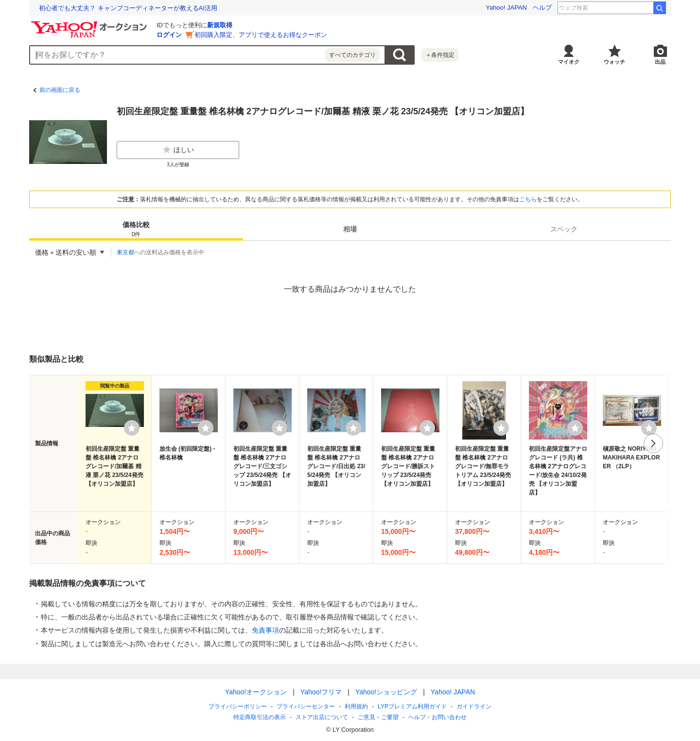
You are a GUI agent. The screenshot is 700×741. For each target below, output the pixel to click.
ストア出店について (322, 717)
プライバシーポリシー (238, 706)
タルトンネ (632, 8)
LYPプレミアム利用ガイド (412, 706)
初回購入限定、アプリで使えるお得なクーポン (261, 35)
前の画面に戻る (60, 90)
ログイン (169, 35)
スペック (564, 229)
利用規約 (356, 706)
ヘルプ (542, 8)
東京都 (125, 252)
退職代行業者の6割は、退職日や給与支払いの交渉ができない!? (129, 8)
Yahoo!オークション (256, 692)
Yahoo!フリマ (321, 692)
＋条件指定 (440, 55)
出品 (660, 62)
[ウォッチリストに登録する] (132, 428)
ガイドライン (474, 706)
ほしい (178, 150)
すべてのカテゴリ (352, 55)
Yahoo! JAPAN (506, 8)
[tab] (136, 229)
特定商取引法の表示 (260, 717)
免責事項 (265, 630)
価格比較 (136, 230)
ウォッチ (614, 62)
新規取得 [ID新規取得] (220, 25)
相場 (350, 229)
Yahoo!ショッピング (386, 692)
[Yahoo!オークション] (90, 24)
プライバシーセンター (306, 706)
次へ (653, 443)
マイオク (569, 62)
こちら (528, 199)
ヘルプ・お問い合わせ (437, 717)
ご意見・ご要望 (378, 717)
